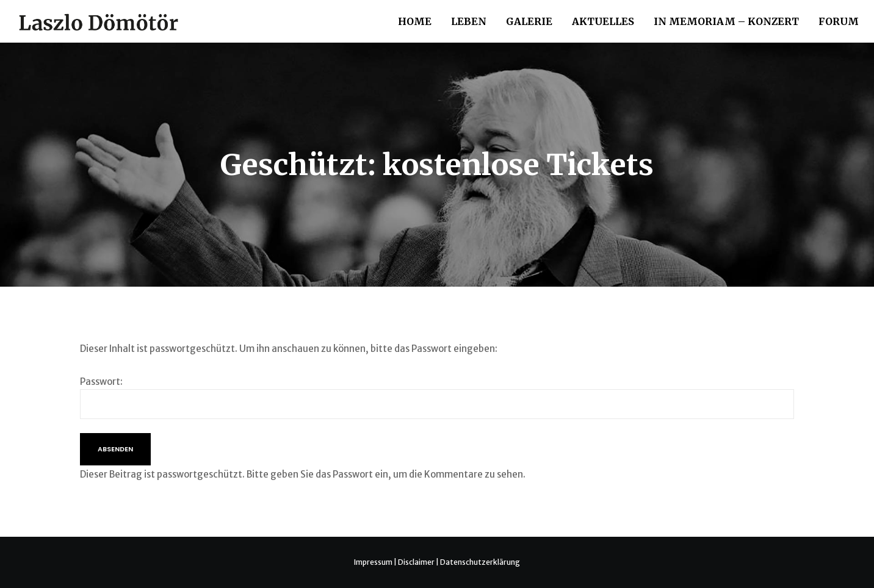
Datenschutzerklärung (480, 562)
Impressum (373, 562)
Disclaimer (416, 562)
